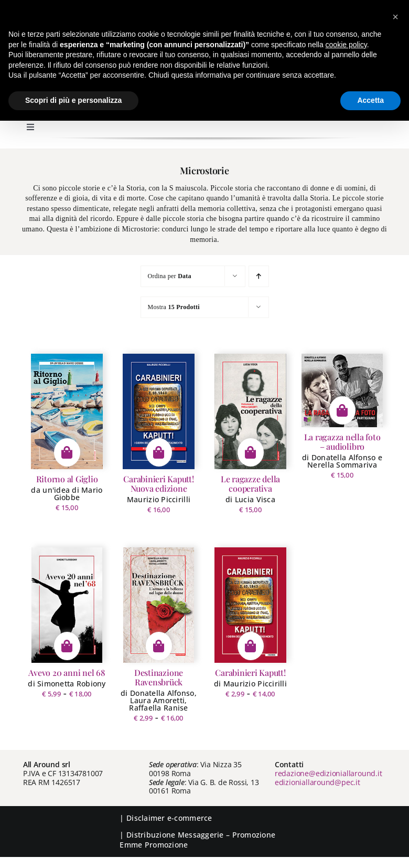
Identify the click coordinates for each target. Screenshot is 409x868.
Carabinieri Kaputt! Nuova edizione (158, 484)
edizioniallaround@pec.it (317, 782)
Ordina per (170, 276)
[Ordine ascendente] (259, 276)
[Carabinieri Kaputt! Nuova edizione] (158, 411)
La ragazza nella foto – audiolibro (342, 442)
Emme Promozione (154, 845)
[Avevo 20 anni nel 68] (67, 605)
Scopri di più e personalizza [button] (73, 100)
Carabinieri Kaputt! (250, 673)
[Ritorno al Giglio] (67, 411)
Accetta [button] (370, 100)
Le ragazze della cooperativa (250, 484)
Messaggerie (201, 835)
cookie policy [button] (346, 45)
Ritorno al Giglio (67, 479)
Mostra (174, 307)
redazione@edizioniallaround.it (329, 773)
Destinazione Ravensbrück (159, 677)
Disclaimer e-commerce (169, 818)
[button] (395, 17)
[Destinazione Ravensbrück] (159, 605)
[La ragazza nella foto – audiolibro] (342, 390)
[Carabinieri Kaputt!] (250, 605)
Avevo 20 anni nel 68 (67, 673)
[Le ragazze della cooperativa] (250, 411)
